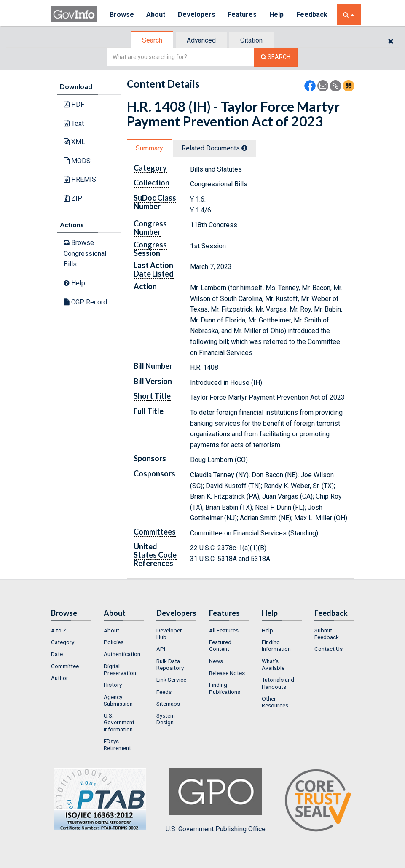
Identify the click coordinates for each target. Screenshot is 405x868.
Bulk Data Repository (170, 664)
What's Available (273, 664)
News (216, 661)
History (113, 685)
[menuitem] (71, 630)
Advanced (201, 40)
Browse (122, 15)
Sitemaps (168, 704)
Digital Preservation (120, 669)
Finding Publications (225, 688)
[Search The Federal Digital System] (276, 57)
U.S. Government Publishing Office (216, 801)
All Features (224, 630)
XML (74, 142)
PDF (74, 104)
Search (152, 40)
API (161, 649)
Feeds (164, 692)
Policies (114, 642)
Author (60, 678)
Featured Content (220, 645)
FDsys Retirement (117, 744)
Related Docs (215, 148)
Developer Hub (169, 634)
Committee (65, 666)
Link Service (171, 680)
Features (243, 15)
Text (74, 123)
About (156, 15)
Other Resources (275, 702)
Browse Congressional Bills (85, 253)
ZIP (73, 198)
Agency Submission (118, 700)
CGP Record (85, 302)
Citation (251, 40)
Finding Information (276, 645)
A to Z (59, 630)
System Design (166, 719)
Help (277, 15)
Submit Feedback (327, 634)
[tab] (153, 40)
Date (57, 654)
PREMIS (80, 179)
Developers (197, 15)
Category (63, 642)
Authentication (122, 654)
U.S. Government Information (119, 722)
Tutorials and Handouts (278, 683)
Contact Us (329, 649)
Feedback (313, 15)
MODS (77, 161)
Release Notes (227, 673)
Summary (149, 148)
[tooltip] (244, 148)
